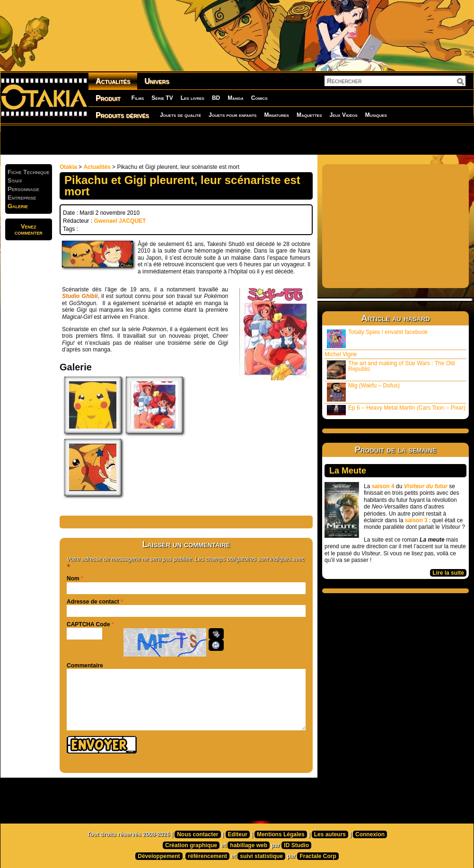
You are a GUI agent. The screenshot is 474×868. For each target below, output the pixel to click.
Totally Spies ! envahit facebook (377, 338)
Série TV (162, 98)
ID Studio (296, 845)
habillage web (249, 845)
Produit (108, 98)
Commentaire (85, 666)
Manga (236, 98)
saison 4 (383, 486)
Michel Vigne (341, 354)
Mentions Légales (281, 834)
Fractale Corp (318, 856)
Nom (73, 579)
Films (138, 98)
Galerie (18, 206)
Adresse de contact (93, 602)
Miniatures (276, 115)
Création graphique (191, 845)
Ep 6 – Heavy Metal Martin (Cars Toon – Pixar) (396, 410)
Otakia (68, 167)
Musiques (376, 115)
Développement (159, 856)
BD (216, 98)
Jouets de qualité (180, 115)
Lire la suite (448, 573)
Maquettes (309, 115)
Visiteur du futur (426, 486)
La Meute (348, 471)
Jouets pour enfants (233, 115)
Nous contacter (197, 834)
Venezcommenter (29, 229)
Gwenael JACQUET (120, 221)
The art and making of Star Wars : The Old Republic (391, 370)
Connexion (370, 834)
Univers (157, 81)
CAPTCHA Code (88, 624)
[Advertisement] (121, 140)
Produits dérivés (122, 115)
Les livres (193, 98)
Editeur (238, 834)
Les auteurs (330, 834)
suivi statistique (261, 856)
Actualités (113, 81)
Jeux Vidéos (343, 115)
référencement (207, 856)
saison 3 (416, 520)
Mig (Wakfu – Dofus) (363, 392)
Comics (259, 98)
